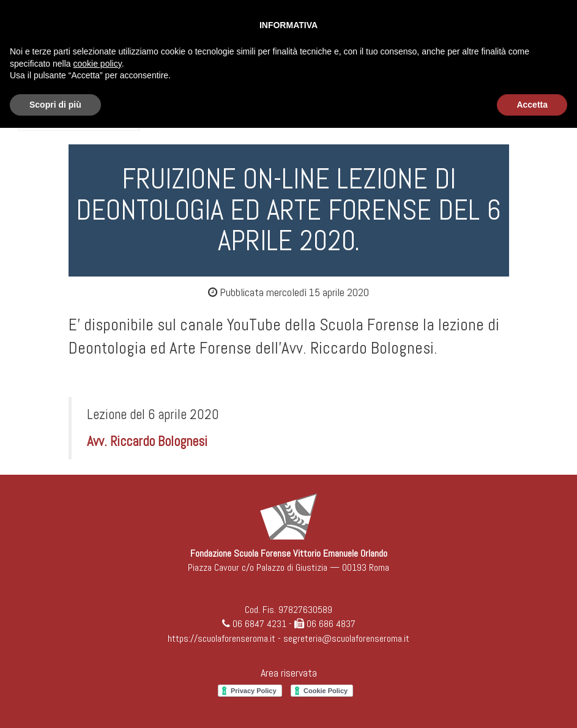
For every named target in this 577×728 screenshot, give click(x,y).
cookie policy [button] (98, 64)
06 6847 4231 (259, 624)
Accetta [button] (532, 105)
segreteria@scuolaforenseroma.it (346, 638)
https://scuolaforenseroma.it (221, 638)
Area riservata (289, 673)
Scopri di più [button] (55, 105)
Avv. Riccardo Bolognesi (147, 441)
